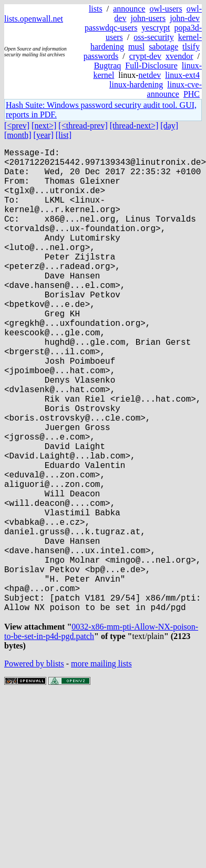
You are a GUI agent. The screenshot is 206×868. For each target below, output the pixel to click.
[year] (44, 135)
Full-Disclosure (151, 66)
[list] (64, 135)
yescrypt (156, 28)
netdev (150, 75)
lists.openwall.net (34, 19)
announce (129, 9)
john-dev (185, 18)
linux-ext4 (182, 75)
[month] (18, 135)
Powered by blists (34, 769)
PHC (192, 94)
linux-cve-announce (174, 89)
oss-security (153, 37)
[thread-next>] (134, 126)
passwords (101, 56)
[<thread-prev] (83, 126)
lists (96, 9)
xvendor (179, 56)
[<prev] (17, 126)
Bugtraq (108, 66)
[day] (169, 126)
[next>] (44, 126)
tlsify (191, 47)
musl (136, 47)
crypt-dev (145, 56)
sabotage (163, 47)
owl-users (166, 9)
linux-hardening (136, 84)
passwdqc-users (111, 28)
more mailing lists (101, 769)
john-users (148, 18)
